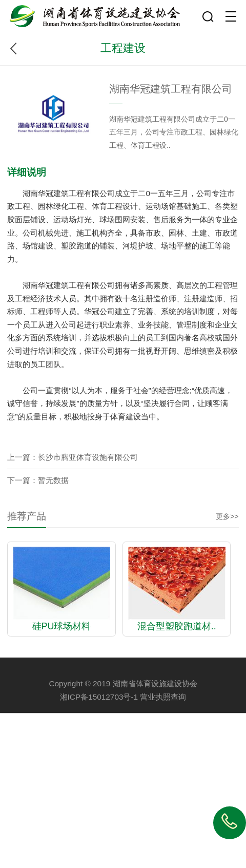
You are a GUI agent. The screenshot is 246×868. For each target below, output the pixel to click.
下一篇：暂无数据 (38, 480)
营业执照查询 (163, 697)
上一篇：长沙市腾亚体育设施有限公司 (73, 457)
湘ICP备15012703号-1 (99, 697)
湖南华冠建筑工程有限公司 (171, 89)
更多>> (227, 516)
